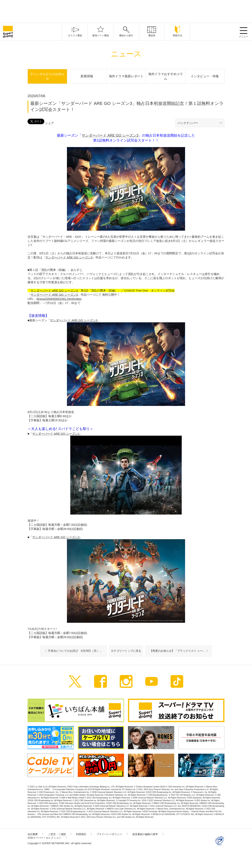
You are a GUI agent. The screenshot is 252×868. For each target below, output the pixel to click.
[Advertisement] (126, 11)
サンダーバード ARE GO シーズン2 (56, 537)
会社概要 (35, 834)
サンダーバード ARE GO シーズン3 (110, 135)
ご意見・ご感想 (60, 834)
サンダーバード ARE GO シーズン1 (56, 434)
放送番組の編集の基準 (148, 834)
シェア (50, 123)
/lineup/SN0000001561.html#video (59, 299)
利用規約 (84, 834)
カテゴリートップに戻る (126, 651)
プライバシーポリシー (112, 834)
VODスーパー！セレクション (47, 838)
